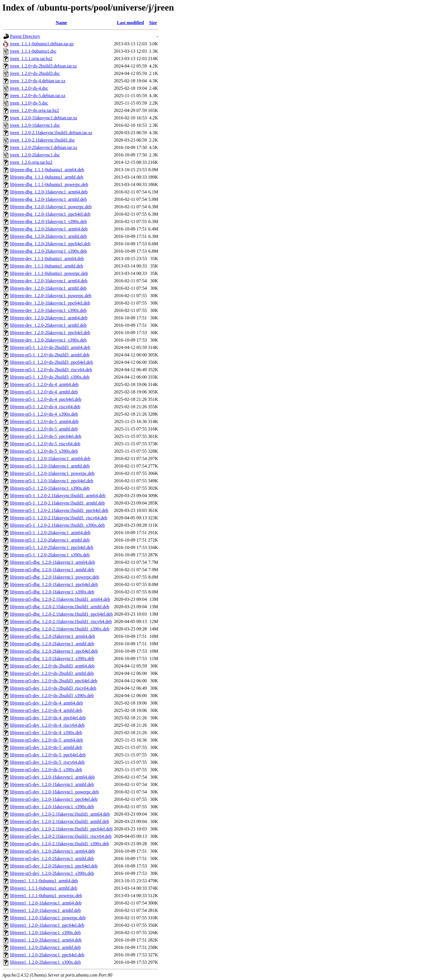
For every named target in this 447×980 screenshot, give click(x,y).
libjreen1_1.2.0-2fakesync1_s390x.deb (45, 962)
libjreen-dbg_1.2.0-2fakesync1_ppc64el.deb (50, 244)
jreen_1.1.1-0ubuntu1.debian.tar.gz (42, 44)
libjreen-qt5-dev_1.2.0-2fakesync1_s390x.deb (52, 873)
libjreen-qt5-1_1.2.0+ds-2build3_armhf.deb (50, 355)
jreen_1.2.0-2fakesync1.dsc (35, 155)
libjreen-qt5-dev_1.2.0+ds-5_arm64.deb (46, 740)
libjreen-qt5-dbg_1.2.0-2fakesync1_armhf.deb (52, 644)
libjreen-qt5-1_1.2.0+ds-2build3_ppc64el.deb (51, 362)
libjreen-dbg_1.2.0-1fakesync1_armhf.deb (48, 199)
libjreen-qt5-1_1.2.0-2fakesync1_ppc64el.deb (52, 547)
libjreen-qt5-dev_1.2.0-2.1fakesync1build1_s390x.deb (59, 844)
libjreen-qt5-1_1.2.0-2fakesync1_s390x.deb (50, 555)
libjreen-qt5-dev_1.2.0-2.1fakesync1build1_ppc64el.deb (61, 829)
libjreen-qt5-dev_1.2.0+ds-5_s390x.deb (46, 770)
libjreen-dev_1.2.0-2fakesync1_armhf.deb (48, 325)
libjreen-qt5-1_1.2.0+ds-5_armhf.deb (44, 429)
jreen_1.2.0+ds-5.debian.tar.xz (38, 96)
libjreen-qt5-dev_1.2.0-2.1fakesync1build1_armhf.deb (59, 821)
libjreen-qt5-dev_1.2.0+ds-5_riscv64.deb (47, 762)
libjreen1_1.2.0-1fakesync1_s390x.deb (45, 933)
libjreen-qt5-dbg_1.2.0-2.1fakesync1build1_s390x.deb (60, 629)
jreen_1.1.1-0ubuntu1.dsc (33, 51)
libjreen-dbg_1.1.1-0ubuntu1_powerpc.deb (49, 184)
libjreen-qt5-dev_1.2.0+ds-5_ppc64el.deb (48, 755)
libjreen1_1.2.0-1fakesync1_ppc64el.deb (47, 925)
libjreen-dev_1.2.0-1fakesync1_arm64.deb (49, 281)
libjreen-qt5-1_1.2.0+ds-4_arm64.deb (44, 384)
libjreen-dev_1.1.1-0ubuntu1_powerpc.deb (49, 273)
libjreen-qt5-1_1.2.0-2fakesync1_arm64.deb (50, 533)
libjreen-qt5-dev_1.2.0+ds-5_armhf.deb (46, 747)
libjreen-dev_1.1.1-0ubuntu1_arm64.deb (47, 259)
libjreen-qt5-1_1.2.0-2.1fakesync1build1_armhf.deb (57, 503)
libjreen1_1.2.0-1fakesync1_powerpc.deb (48, 918)
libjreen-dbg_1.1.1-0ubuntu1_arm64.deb (47, 170)
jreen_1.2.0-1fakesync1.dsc (35, 125)
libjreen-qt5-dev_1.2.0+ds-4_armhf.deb (46, 710)
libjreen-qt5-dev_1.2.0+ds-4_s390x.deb (46, 733)
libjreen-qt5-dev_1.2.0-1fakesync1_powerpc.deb (54, 792)
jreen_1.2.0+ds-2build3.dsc (35, 73)
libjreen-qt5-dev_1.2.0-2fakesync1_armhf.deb (52, 858)
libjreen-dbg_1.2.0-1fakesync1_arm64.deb (49, 192)
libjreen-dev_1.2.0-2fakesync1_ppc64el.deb (50, 333)
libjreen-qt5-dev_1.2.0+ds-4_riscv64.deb (47, 725)
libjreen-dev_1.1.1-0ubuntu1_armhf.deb (46, 266)
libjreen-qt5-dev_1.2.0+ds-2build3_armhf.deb (52, 673)
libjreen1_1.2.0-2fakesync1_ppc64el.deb (47, 955)
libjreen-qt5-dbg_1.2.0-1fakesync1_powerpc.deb (54, 577)
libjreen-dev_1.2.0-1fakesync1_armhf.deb (48, 288)
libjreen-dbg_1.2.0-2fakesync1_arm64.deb (49, 229)
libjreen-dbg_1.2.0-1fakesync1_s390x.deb (48, 221)
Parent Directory (25, 36)
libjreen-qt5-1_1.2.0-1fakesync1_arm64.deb (50, 459)
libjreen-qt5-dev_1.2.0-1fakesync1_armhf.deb (52, 784)
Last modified (130, 23)
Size (153, 23)
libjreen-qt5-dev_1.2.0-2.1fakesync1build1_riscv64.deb (61, 836)
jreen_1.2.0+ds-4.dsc (29, 88)
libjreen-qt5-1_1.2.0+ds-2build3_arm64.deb (50, 347)
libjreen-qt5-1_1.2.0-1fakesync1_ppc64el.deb (52, 481)
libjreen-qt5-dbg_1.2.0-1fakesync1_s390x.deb (52, 592)
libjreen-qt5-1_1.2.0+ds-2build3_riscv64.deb (51, 370)
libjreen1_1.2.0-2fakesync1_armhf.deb (45, 947)
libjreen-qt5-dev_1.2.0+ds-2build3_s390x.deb (52, 696)
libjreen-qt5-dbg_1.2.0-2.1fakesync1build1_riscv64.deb (61, 621)
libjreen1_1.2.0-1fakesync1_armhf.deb (45, 910)
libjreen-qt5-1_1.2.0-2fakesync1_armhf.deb (50, 540)
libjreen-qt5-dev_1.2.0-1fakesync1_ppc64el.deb (54, 799)
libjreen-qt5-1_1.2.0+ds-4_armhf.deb (44, 392)
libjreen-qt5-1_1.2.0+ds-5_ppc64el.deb (46, 436)
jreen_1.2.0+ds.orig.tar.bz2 (34, 110)
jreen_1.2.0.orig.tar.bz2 (31, 162)
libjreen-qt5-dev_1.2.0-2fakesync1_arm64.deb (52, 851)
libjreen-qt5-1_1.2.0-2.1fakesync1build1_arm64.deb (58, 496)
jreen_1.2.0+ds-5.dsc (29, 103)
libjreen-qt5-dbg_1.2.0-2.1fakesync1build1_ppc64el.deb (61, 614)
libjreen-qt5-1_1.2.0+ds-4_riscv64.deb (45, 407)
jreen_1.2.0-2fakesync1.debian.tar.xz (44, 147)
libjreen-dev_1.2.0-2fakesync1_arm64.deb (49, 318)
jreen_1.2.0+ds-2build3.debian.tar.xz (43, 66)
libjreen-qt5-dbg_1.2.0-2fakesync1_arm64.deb (52, 636)
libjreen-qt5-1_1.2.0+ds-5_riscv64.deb (45, 444)
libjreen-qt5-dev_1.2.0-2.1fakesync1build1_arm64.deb (60, 814)
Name (61, 23)
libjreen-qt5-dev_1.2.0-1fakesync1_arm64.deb (52, 777)
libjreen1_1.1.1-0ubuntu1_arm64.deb (44, 881)
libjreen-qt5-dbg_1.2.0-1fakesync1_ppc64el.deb (54, 584)
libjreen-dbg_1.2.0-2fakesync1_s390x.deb (48, 251)
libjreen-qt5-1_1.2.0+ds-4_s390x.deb (44, 414)
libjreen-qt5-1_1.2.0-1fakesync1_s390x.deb (50, 488)
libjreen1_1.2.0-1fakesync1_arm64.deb (46, 903)
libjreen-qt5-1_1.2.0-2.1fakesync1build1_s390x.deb (57, 525)
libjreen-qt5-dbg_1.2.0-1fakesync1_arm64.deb (52, 562)
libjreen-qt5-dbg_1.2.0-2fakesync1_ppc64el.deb (54, 651)
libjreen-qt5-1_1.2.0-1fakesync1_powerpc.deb (52, 473)
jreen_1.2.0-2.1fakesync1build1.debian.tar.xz (51, 133)
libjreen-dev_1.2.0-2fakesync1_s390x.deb (48, 340)
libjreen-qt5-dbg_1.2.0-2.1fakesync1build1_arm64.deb (60, 599)
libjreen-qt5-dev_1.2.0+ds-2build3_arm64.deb (52, 666)
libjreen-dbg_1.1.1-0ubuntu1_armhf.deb (47, 177)
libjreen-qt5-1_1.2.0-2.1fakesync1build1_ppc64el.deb (59, 510)
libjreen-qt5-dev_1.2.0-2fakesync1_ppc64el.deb (54, 866)
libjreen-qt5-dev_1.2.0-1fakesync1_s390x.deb (52, 807)
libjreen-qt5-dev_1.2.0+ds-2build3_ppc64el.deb (54, 681)
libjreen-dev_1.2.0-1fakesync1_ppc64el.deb (50, 303)
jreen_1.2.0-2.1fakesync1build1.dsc (42, 140)
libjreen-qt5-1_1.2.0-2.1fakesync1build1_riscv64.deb (59, 518)
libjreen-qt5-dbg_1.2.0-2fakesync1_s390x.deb (52, 659)
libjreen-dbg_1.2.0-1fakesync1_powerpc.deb (51, 207)
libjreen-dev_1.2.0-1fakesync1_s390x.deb (48, 310)
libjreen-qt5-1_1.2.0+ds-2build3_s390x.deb (50, 377)
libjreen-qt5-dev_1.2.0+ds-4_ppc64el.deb (48, 718)
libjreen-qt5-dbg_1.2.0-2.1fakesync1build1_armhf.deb (60, 607)
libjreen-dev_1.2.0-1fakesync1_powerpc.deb (51, 296)
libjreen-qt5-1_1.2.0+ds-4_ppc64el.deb (46, 399)
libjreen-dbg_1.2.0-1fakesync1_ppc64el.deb (50, 214)
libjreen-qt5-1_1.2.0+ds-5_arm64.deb (44, 421)
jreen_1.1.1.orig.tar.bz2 (31, 59)
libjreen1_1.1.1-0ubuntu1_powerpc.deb (46, 896)
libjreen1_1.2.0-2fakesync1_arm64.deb (46, 940)
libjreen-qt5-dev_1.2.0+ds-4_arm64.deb (46, 703)
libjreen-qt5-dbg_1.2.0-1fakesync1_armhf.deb (52, 570)
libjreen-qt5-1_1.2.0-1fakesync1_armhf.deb (50, 466)
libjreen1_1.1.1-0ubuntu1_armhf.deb (44, 888)
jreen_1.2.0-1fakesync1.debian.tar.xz (44, 118)
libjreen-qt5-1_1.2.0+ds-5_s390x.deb (44, 451)
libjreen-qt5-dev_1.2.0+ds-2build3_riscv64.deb (53, 688)
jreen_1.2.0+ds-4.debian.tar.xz (38, 81)
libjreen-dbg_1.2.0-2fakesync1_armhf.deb (48, 236)
